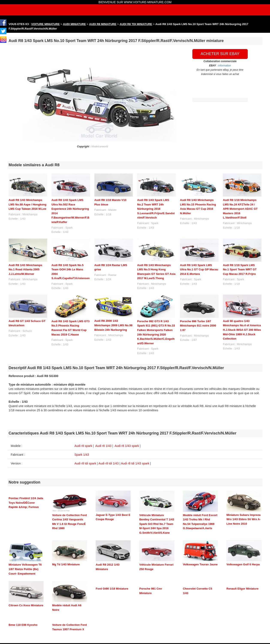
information (224, 66)
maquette (178, 623)
